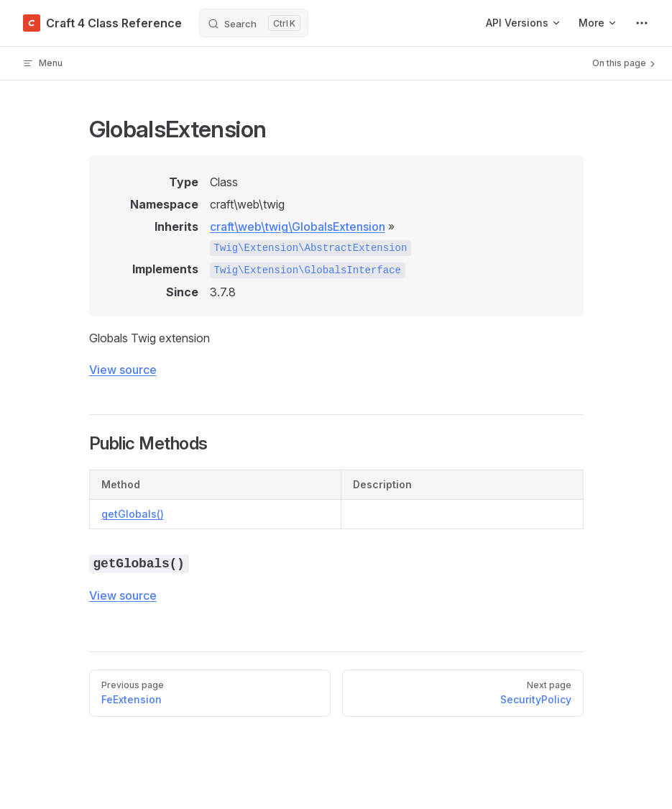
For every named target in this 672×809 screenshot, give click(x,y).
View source (123, 370)
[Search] (254, 23)
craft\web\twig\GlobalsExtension (298, 227)
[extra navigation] (642, 23)
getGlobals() (133, 514)
